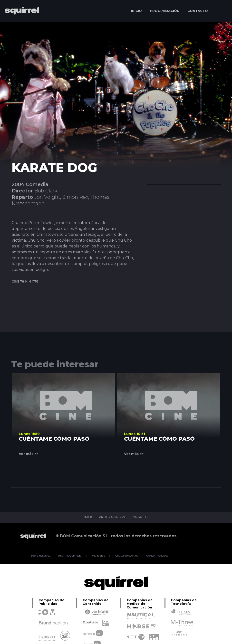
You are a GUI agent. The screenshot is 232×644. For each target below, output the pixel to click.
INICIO (136, 11)
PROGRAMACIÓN (165, 11)
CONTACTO (198, 11)
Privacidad (98, 556)
